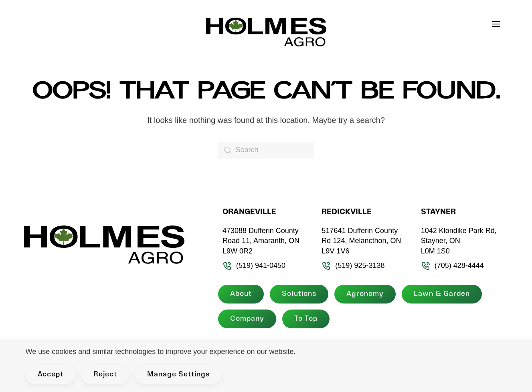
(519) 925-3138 (353, 265)
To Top (306, 319)
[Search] (266, 150)
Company (247, 319)
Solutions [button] (299, 294)
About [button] (241, 294)
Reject (105, 375)
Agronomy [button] (365, 294)
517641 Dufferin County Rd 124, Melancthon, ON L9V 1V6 (361, 241)
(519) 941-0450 (254, 265)
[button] (500, 24)
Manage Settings (178, 375)
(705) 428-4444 (452, 265)
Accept (51, 375)
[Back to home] (266, 32)
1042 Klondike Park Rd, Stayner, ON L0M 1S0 (459, 241)
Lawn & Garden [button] (442, 294)
